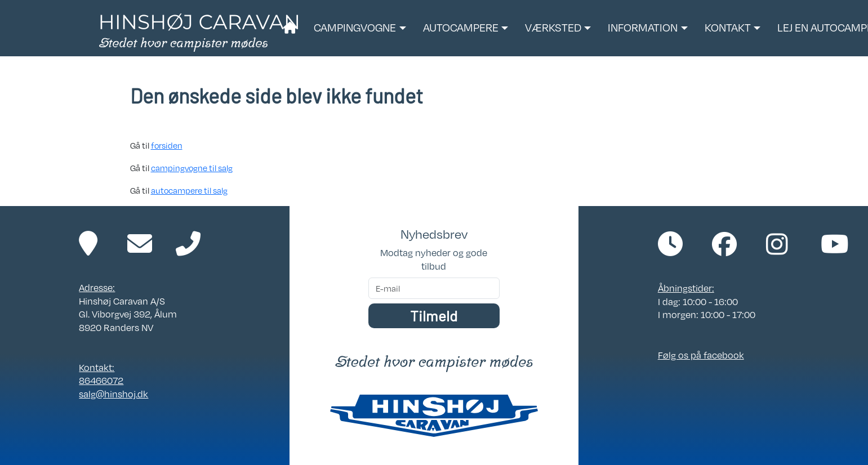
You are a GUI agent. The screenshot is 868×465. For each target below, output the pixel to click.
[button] (360, 28)
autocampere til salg (189, 190)
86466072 (101, 381)
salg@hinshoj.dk (113, 394)
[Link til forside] (199, 32)
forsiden (167, 145)
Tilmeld (434, 316)
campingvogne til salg (192, 168)
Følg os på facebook (701, 355)
